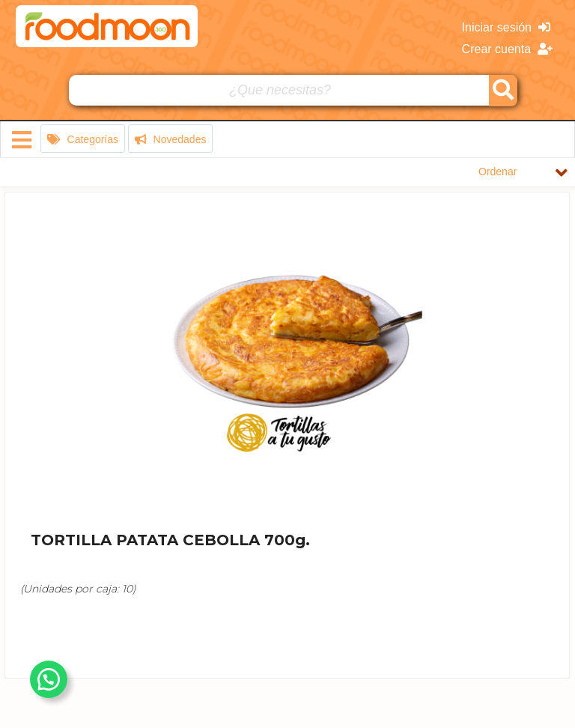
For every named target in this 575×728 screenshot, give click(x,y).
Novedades (171, 139)
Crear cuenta (507, 49)
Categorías (83, 139)
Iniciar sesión (506, 27)
